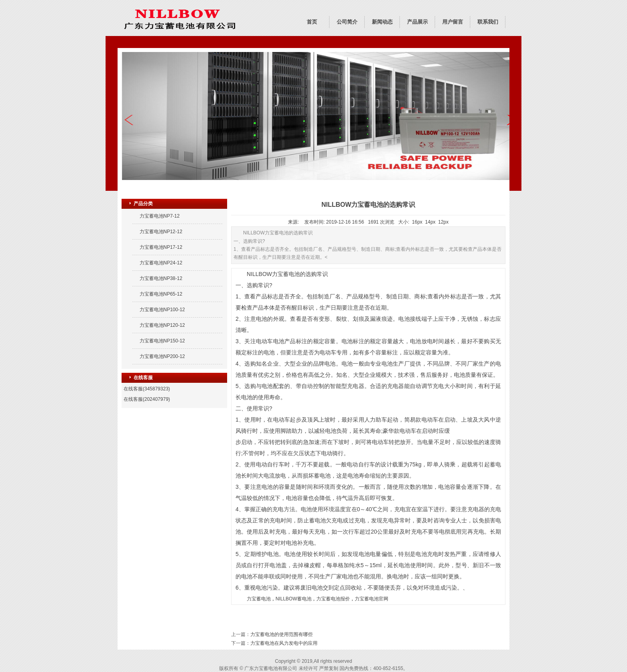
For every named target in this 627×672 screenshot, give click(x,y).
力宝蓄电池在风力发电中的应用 (284, 643)
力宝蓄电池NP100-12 (162, 310)
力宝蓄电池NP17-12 (161, 247)
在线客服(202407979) (147, 399)
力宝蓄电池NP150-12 (162, 341)
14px (430, 222)
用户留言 (453, 22)
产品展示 (417, 22)
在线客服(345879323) (147, 389)
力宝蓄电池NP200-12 (162, 356)
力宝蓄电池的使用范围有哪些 (282, 634)
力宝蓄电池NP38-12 (161, 278)
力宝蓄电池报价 (333, 599)
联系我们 (488, 22)
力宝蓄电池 (259, 599)
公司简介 (347, 22)
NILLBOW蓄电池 (294, 599)
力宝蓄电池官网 (371, 599)
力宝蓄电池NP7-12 (160, 216)
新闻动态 (382, 22)
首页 (312, 22)
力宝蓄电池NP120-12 (162, 325)
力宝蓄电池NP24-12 (161, 263)
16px (417, 222)
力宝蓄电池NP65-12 (161, 294)
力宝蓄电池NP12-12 (161, 232)
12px (443, 222)
